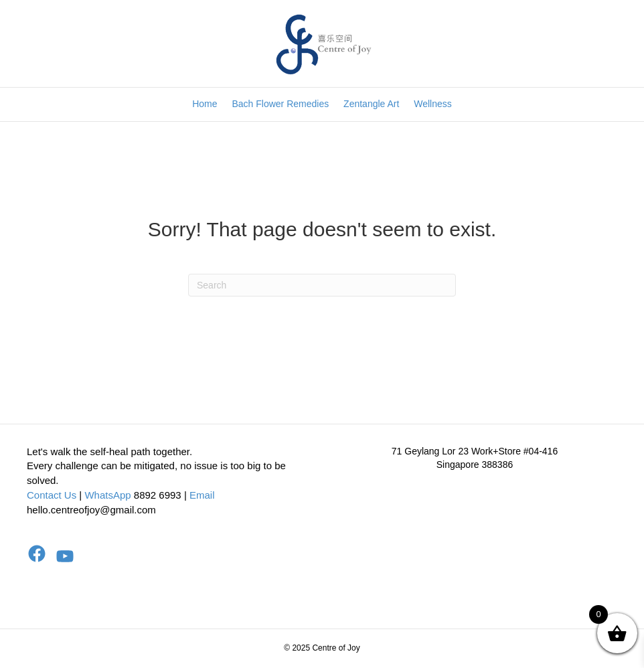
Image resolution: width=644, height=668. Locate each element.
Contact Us (52, 495)
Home (205, 104)
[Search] (322, 285)
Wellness (433, 104)
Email (202, 495)
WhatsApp (107, 495)
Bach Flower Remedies (280, 104)
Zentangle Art (371, 104)
